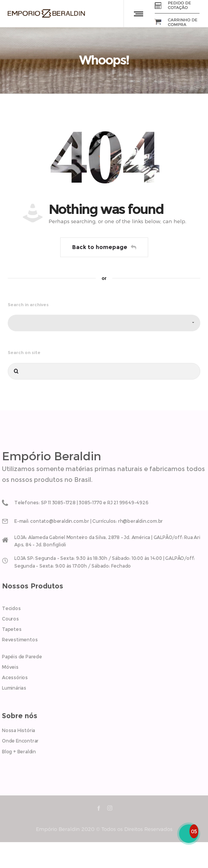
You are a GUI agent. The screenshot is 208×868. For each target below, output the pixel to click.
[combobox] (104, 323)
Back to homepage (104, 247)
